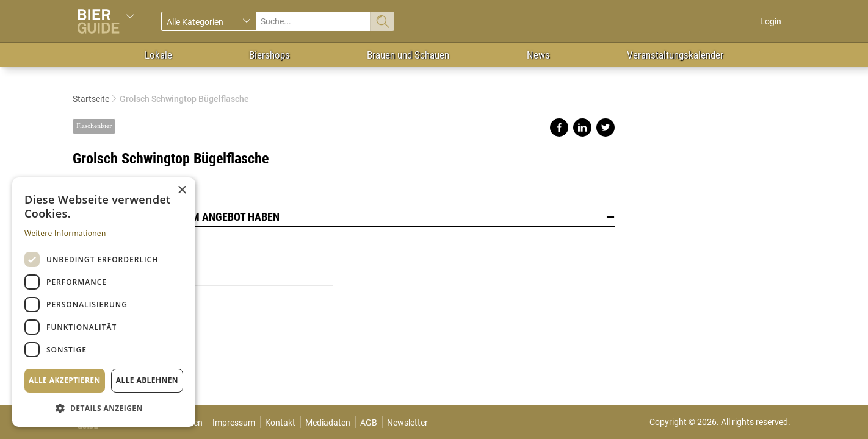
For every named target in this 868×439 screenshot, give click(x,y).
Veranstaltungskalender (675, 55)
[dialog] (104, 302)
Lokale (158, 55)
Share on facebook (559, 127)
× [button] (182, 191)
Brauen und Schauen (408, 55)
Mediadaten (328, 423)
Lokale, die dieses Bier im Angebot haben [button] (344, 217)
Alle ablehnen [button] (147, 380)
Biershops (269, 55)
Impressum (234, 423)
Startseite (91, 99)
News (538, 55)
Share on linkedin (582, 127)
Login (771, 21)
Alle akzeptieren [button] (65, 380)
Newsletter (407, 423)
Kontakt (280, 423)
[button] (104, 408)
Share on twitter (606, 127)
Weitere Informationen (65, 233)
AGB (369, 423)
